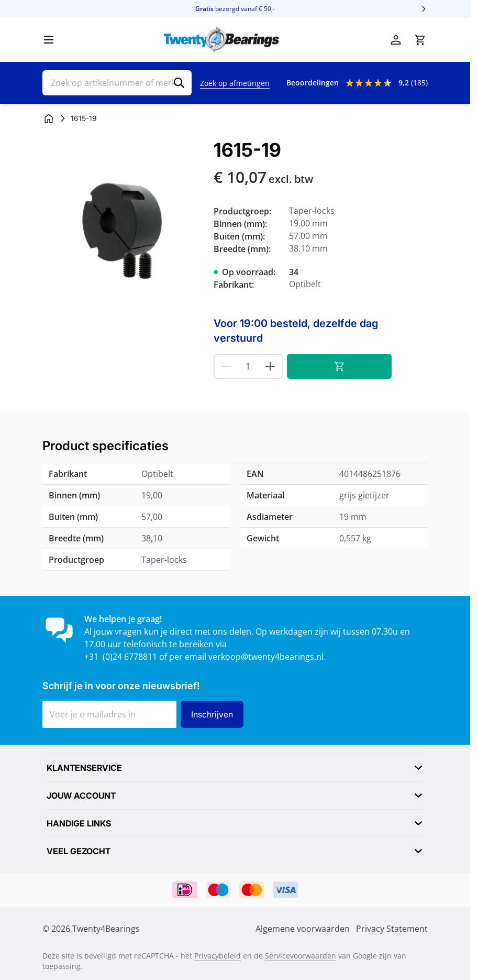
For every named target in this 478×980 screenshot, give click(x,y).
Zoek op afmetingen (235, 83)
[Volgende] (424, 9)
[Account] (396, 40)
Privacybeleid (218, 956)
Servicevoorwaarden (301, 956)
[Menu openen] (49, 40)
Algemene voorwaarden (303, 929)
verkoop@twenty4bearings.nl (266, 657)
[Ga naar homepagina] (49, 118)
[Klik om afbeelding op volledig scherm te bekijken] (123, 220)
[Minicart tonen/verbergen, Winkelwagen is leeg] (420, 40)
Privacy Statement (392, 929)
